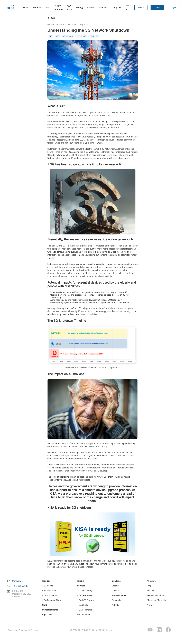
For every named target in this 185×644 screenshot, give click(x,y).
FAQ (149, 586)
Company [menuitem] (116, 8)
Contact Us (17, 581)
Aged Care (47, 615)
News (150, 605)
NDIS (44, 605)
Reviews (151, 591)
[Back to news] (92, 18)
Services (81, 586)
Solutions (116, 581)
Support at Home (50, 610)
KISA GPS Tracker (85, 600)
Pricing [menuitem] (79, 8)
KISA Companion (50, 595)
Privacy (34, 630)
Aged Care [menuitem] (70, 8)
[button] (157, 8)
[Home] (10, 8)
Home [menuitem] (26, 8)
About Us (151, 581)
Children (116, 591)
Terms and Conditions (18, 630)
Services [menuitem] (91, 8)
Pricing (80, 581)
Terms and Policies (156, 595)
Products (46, 581)
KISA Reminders (85, 610)
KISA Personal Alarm (52, 600)
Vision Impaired (119, 595)
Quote (141, 8)
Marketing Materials (156, 600)
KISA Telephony (84, 595)
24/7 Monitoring (85, 591)
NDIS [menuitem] (48, 8)
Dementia (116, 600)
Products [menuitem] (37, 8)
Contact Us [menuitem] (129, 8)
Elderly (115, 586)
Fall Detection (83, 615)
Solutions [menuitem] (103, 8)
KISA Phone (48, 586)
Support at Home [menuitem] (59, 8)
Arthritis (116, 605)
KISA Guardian (49, 591)
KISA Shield (82, 605)
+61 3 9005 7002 (20, 586)
